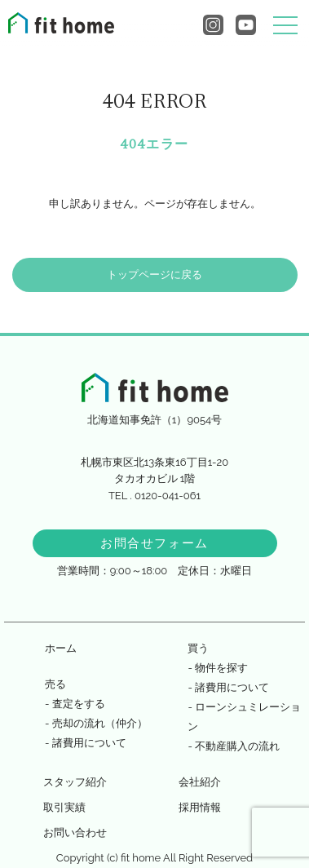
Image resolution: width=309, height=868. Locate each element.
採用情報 (200, 807)
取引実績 (64, 807)
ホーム (61, 648)
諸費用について (89, 743)
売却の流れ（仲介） (100, 723)
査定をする (79, 704)
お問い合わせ (75, 833)
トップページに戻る (154, 275)
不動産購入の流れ (237, 746)
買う (198, 648)
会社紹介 (200, 782)
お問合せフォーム (154, 543)
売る (55, 684)
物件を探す (221, 668)
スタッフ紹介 (75, 782)
